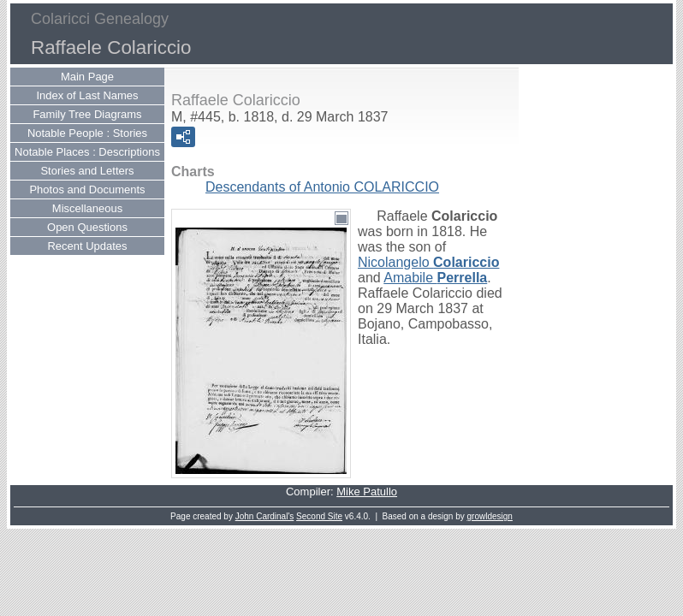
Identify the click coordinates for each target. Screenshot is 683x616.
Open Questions (87, 227)
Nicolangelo (428, 262)
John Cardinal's (265, 516)
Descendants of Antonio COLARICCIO (322, 187)
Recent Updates (87, 246)
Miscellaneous (87, 208)
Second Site (319, 516)
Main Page (87, 77)
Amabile (435, 278)
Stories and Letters (87, 171)
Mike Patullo (367, 492)
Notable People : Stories (87, 133)
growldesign (490, 516)
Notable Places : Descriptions (87, 152)
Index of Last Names (87, 95)
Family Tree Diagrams (87, 114)
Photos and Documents (87, 190)
